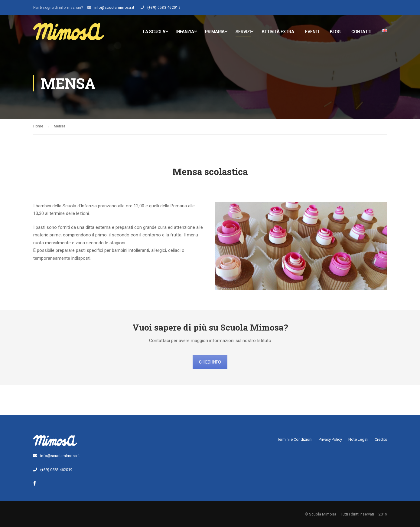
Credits (381, 439)
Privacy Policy (330, 439)
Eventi (312, 32)
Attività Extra (278, 32)
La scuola (154, 32)
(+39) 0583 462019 (164, 8)
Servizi (243, 32)
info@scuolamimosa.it (114, 8)
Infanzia (185, 32)
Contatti (361, 32)
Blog (335, 32)
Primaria (215, 32)
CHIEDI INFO (210, 362)
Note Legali (358, 439)
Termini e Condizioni (295, 439)
